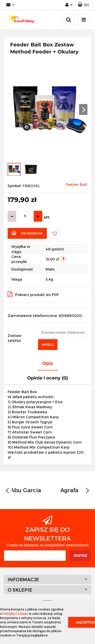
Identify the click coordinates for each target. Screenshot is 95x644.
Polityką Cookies (15, 613)
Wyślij (48, 345)
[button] (83, 5)
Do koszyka (27, 233)
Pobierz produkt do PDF (33, 294)
